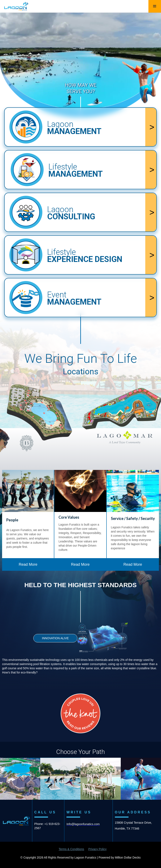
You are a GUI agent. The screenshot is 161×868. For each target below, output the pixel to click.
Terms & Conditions (71, 849)
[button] (155, 6)
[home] (14, 5)
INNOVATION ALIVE (55, 638)
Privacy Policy (97, 849)
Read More (28, 564)
